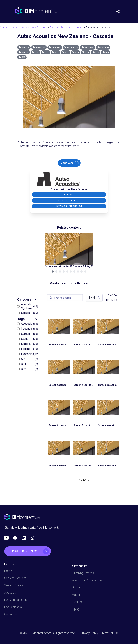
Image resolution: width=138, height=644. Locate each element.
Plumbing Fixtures (83, 573)
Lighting (77, 587)
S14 (75, 52)
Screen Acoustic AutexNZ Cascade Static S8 (59, 385)
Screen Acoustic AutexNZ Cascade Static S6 (84, 425)
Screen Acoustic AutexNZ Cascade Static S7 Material (84, 385)
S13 (65, 52)
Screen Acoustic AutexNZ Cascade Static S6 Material (59, 425)
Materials (78, 595)
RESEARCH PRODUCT (69, 200)
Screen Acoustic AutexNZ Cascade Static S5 (59, 466)
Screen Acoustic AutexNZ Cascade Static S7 (108, 385)
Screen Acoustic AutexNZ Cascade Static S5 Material (108, 425)
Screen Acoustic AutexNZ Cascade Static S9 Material (59, 345)
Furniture (77, 602)
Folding (103, 47)
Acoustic (39, 47)
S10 (35, 52)
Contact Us (11, 614)
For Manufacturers (16, 600)
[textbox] (65, 298)
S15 (86, 52)
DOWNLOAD (70, 163)
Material (88, 47)
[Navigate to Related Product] (69, 251)
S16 (96, 52)
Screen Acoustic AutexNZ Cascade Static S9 (84, 345)
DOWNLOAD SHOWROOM (69, 206)
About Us (10, 593)
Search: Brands (14, 585)
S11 (45, 52)
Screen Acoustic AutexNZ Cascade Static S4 (108, 466)
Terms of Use (110, 633)
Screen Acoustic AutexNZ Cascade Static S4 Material (84, 466)
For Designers (13, 607)
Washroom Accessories (87, 580)
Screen (24, 47)
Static (24, 52)
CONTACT (69, 195)
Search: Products (15, 578)
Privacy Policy (89, 633)
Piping (76, 609)
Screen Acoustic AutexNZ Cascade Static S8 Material (108, 345)
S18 (22, 57)
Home (8, 571)
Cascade (55, 47)
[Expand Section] (36, 300)
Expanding (71, 47)
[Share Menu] (119, 11)
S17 (106, 52)
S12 (55, 52)
